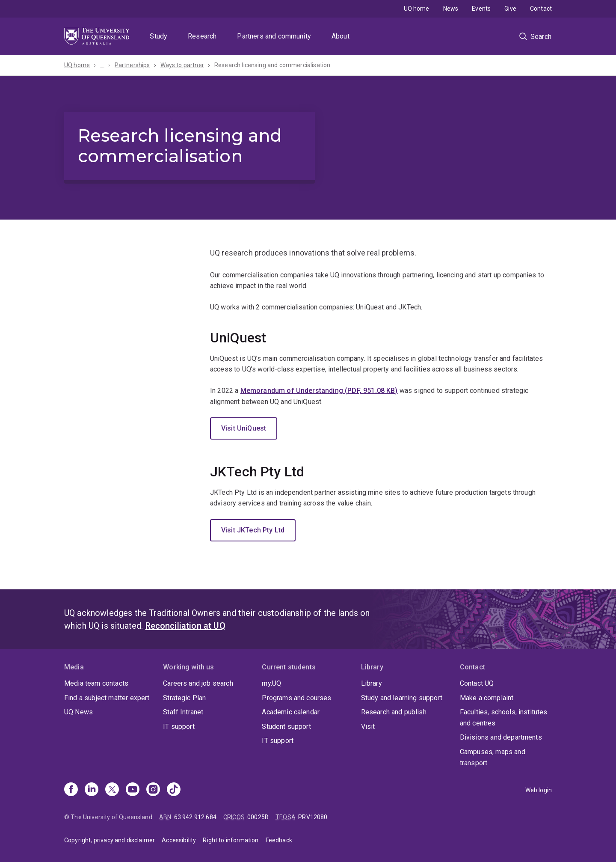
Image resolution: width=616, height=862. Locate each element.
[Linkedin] (92, 790)
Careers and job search (198, 683)
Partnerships (132, 65)
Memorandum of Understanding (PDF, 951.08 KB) (319, 391)
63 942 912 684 (195, 817)
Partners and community (274, 36)
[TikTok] (174, 790)
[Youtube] (133, 790)
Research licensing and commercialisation (272, 65)
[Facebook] (71, 790)
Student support (286, 727)
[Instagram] (153, 790)
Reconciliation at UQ (185, 626)
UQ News (78, 712)
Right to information (231, 840)
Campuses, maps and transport (493, 757)
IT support (179, 727)
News (451, 9)
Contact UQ (477, 683)
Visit (368, 727)
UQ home (417, 9)
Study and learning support (402, 698)
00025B (258, 817)
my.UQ (271, 683)
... (102, 65)
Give (510, 9)
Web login (539, 790)
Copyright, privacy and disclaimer (110, 840)
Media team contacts (96, 683)
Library (372, 683)
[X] (112, 790)
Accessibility (179, 840)
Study (158, 36)
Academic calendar (291, 712)
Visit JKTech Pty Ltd (253, 530)
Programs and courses (296, 698)
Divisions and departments (501, 737)
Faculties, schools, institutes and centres (504, 718)
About (341, 36)
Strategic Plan (184, 698)
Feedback (279, 840)
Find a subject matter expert (107, 698)
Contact (541, 9)
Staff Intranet (183, 712)
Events (481, 9)
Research (202, 36)
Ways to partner (182, 65)
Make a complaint (487, 698)
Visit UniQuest (244, 428)
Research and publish (394, 712)
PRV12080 (313, 817)
